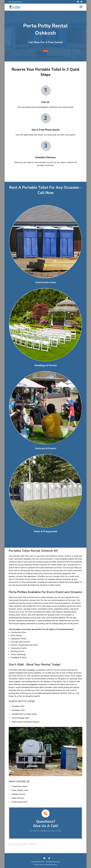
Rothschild (32, 844)
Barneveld (13, 844)
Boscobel (23, 844)
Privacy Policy (39, 865)
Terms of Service (51, 865)
